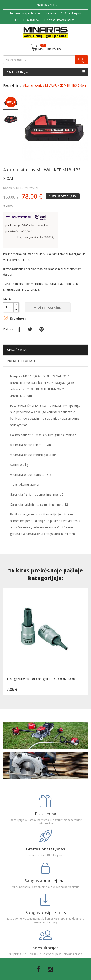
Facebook (39, 969)
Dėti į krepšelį (49, 307)
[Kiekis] (8, 307)
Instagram (50, 969)
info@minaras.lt (67, 20)
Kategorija (17, 72)
